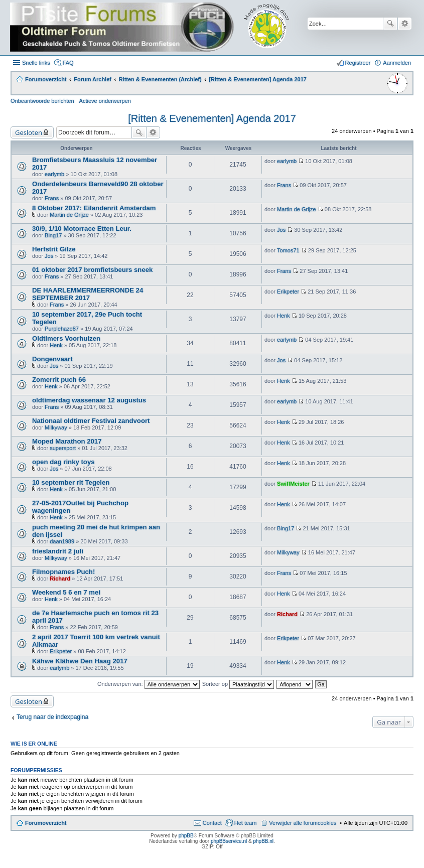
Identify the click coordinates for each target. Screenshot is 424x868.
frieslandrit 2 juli (58, 551)
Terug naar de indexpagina (52, 717)
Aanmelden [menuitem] (397, 63)
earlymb (54, 174)
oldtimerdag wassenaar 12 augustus (89, 400)
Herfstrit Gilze (54, 249)
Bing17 (53, 235)
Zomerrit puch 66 (59, 380)
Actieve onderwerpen (105, 101)
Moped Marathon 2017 (67, 441)
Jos (281, 230)
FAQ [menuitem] (68, 63)
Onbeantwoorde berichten (42, 101)
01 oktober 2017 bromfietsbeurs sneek (92, 270)
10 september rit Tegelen (71, 482)
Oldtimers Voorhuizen (66, 338)
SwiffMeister (293, 484)
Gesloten (29, 132)
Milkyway (56, 427)
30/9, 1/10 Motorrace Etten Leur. (82, 229)
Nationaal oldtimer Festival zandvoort (91, 421)
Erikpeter (288, 292)
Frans (52, 198)
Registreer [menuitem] (358, 63)
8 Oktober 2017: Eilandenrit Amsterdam (94, 208)
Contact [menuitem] (212, 823)
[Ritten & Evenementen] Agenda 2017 (212, 118)
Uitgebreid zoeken (405, 24)
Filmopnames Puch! (63, 572)
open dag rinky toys (63, 462)
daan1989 (62, 541)
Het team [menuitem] (246, 823)
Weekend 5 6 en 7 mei (66, 592)
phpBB (186, 836)
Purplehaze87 (62, 329)
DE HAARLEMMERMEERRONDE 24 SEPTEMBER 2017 (88, 294)
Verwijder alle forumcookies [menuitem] (303, 823)
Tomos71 (288, 250)
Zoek (390, 24)
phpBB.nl (263, 841)
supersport (63, 448)
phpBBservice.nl (229, 841)
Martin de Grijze (69, 215)
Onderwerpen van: (149, 684)
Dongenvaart (52, 359)
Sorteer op (238, 684)
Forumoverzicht (46, 823)
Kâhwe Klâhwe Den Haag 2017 (80, 661)
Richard (60, 578)
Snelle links (36, 63)
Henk (284, 316)
